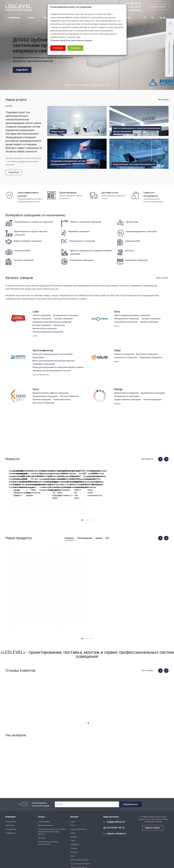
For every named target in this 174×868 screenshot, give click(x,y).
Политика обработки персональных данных (71, 40)
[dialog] (87, 434)
